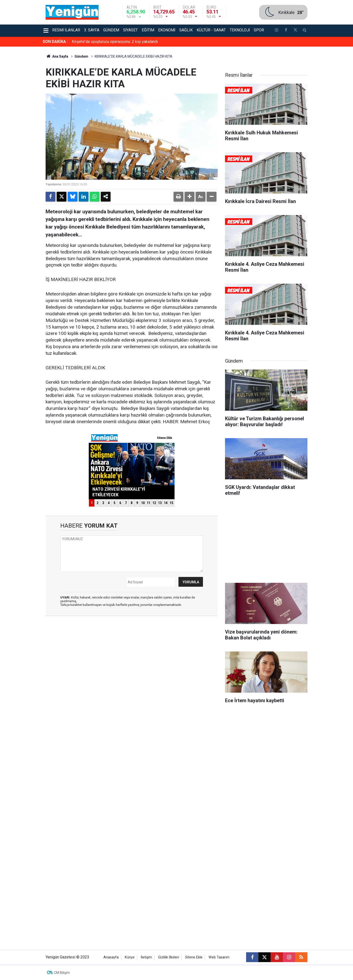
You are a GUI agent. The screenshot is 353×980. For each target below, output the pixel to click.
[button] (189, 197)
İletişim (146, 957)
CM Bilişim (62, 973)
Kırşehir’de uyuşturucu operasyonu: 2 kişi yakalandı (115, 42)
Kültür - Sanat (211, 30)
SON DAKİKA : (55, 42)
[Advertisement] (331, 120)
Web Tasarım (219, 957)
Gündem (111, 30)
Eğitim (148, 30)
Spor (259, 30)
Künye (130, 957)
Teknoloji (240, 30)
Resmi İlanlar (66, 30)
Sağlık (186, 30)
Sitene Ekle (194, 957)
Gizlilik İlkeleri (169, 957)
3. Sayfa (92, 30)
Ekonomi (167, 30)
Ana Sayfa (57, 56)
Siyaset (130, 30)
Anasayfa (111, 957)
